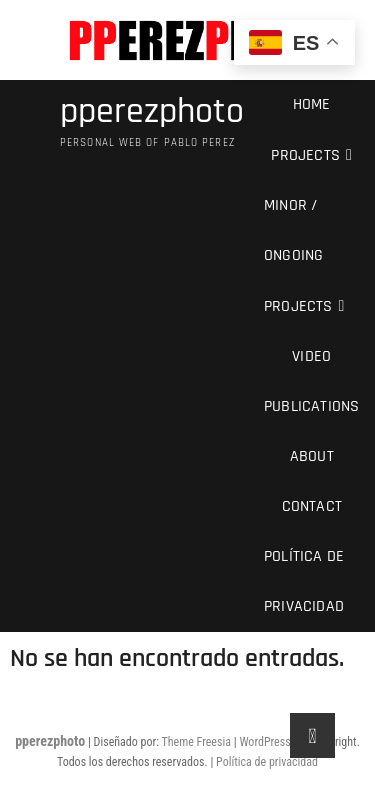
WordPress (264, 742)
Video (311, 356)
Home (312, 104)
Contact (312, 506)
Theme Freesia (196, 742)
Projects (305, 155)
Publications (311, 406)
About (312, 456)
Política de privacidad (304, 581)
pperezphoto (152, 112)
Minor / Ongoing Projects (298, 256)
